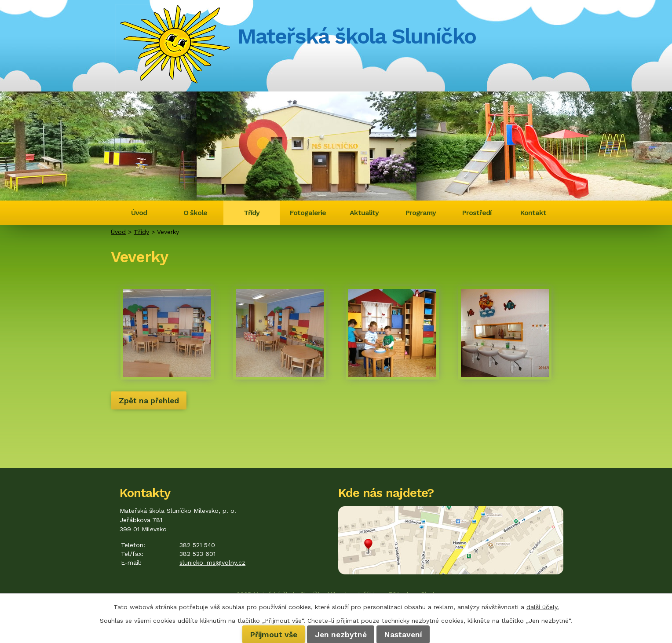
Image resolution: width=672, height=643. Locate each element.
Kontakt (533, 213)
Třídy (252, 213)
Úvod (139, 213)
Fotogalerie (308, 213)
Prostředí (477, 213)
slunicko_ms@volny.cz (212, 563)
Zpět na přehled (149, 400)
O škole (195, 213)
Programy (421, 213)
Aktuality (364, 213)
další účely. (543, 607)
